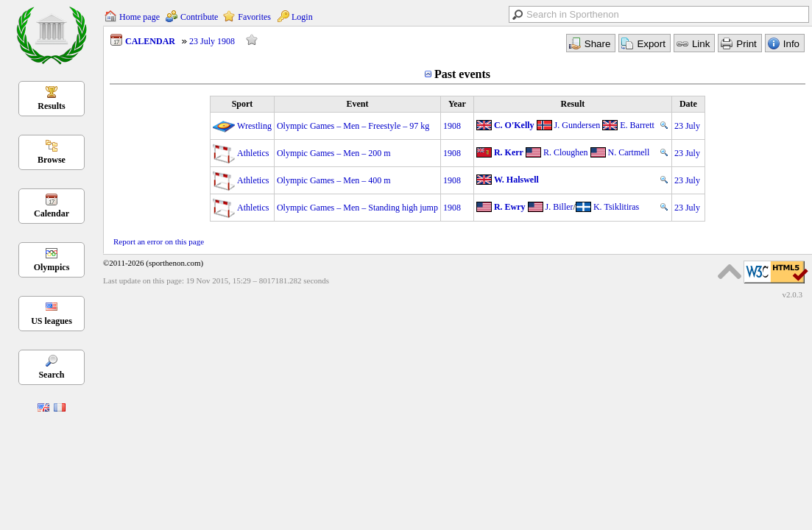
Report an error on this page (159, 241)
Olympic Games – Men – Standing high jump (357, 208)
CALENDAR (150, 41)
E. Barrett (637, 125)
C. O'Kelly (514, 125)
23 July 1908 (212, 41)
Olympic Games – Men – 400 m (334, 180)
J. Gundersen (578, 125)
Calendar (52, 213)
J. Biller (559, 207)
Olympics (52, 267)
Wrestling (254, 126)
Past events (462, 74)
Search (51, 375)
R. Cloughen (566, 152)
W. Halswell (516, 180)
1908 (452, 126)
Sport (243, 104)
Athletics (253, 153)
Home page (140, 17)
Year (457, 104)
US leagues (52, 321)
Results (51, 106)
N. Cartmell (629, 152)
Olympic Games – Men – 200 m (334, 153)
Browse (52, 160)
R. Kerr (509, 152)
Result (573, 104)
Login (302, 17)
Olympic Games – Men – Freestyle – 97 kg (353, 126)
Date (688, 104)
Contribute (199, 17)
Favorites (254, 17)
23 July (687, 126)
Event (357, 104)
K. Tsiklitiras (616, 207)
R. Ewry (510, 207)
